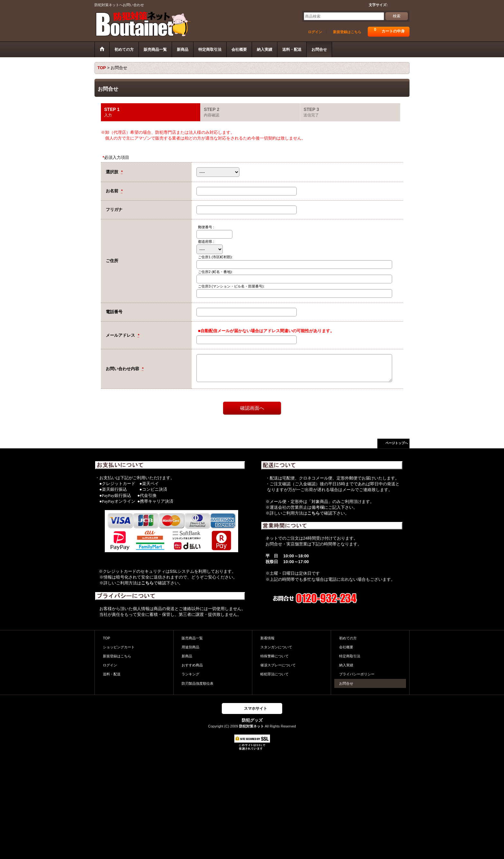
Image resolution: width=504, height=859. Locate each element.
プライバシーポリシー (357, 674)
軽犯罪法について (274, 674)
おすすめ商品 (192, 665)
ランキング (190, 674)
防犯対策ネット (252, 726)
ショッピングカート (119, 647)
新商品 (187, 656)
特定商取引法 (350, 656)
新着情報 (267, 638)
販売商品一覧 (192, 638)
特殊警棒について (274, 656)
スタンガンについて (276, 647)
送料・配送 (112, 674)
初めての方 (348, 638)
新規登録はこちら (347, 32)
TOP (107, 638)
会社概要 (346, 647)
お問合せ (346, 683)
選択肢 (113, 172)
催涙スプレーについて (278, 665)
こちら (147, 583)
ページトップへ (397, 443)
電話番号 (114, 312)
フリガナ (114, 210)
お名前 (113, 191)
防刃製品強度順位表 (198, 683)
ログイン (315, 32)
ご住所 (112, 261)
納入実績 (346, 665)
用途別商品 (190, 647)
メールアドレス (121, 335)
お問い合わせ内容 (123, 369)
